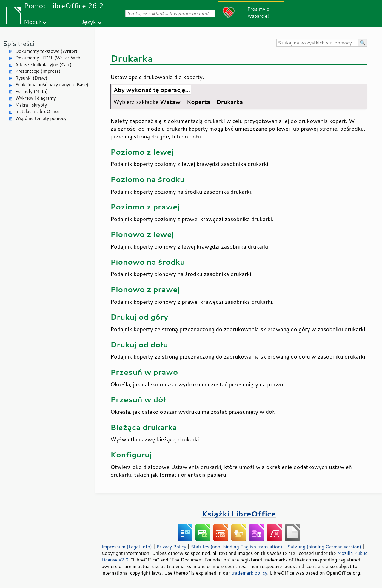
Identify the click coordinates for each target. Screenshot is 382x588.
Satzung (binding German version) (325, 547)
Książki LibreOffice (239, 514)
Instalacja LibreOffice (37, 111)
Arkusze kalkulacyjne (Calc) (43, 65)
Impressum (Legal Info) (127, 547)
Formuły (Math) (31, 91)
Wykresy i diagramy (36, 98)
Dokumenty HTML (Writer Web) (49, 58)
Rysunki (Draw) (31, 78)
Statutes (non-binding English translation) (236, 547)
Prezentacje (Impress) (38, 71)
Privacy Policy (171, 547)
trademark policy (249, 573)
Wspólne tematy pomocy (41, 118)
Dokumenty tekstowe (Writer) (46, 51)
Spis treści (19, 43)
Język (89, 22)
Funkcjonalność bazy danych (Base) (52, 85)
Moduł (32, 22)
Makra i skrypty (31, 105)
